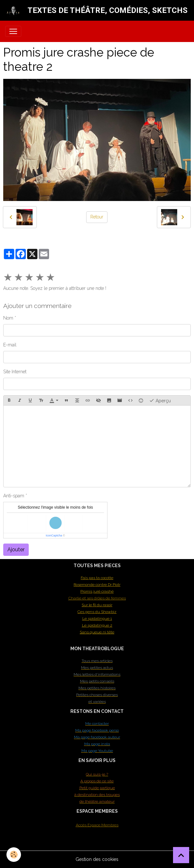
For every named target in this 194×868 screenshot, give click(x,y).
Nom (8, 318)
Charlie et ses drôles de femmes (97, 598)
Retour (97, 217)
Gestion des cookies (97, 859)
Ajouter (16, 550)
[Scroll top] (181, 855)
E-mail (10, 345)
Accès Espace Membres (97, 825)
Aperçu (160, 400)
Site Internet (15, 372)
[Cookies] (14, 855)
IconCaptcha (54, 535)
